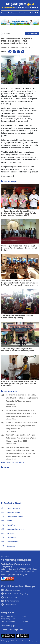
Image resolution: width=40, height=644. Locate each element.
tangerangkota (20, 4)
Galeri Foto (35, 13)
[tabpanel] (20, 22)
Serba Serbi (24, 13)
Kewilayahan (13, 13)
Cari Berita (32, 33)
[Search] (13, 33)
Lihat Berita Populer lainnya (13, 462)
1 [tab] (21, 27)
